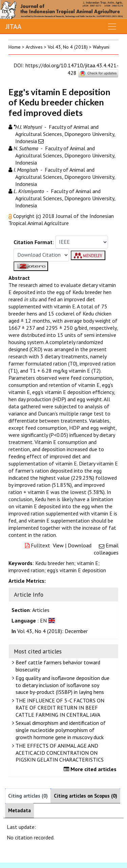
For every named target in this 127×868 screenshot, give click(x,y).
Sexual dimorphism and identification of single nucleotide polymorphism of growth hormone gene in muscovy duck (60, 730)
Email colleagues (106, 549)
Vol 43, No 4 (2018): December (52, 631)
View (58, 545)
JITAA (13, 27)
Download (80, 545)
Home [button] (15, 47)
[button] (11, 216)
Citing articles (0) (28, 796)
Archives (34, 47)
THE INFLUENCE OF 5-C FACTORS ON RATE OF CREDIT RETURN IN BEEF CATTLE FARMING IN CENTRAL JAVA (59, 708)
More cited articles (91, 769)
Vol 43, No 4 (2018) (68, 47)
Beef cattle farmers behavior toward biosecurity (57, 666)
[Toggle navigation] (112, 27)
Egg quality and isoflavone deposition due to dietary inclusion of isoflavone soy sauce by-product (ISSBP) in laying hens (62, 685)
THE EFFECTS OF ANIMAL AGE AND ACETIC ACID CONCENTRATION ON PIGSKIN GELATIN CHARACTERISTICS (59, 753)
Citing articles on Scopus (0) (86, 796)
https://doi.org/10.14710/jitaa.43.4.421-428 (72, 69)
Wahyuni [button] (101, 47)
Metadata (19, 810)
